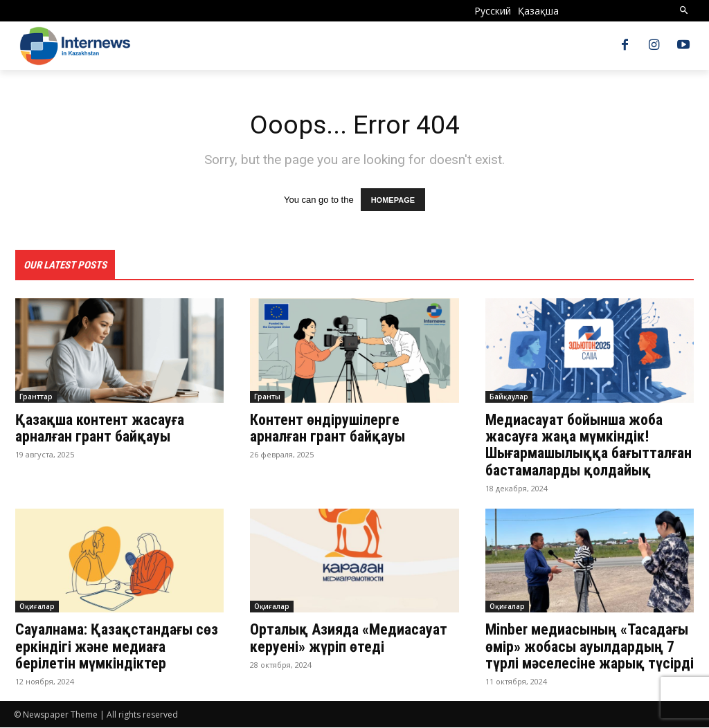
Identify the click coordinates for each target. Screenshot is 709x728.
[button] (684, 11)
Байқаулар (509, 397)
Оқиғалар (37, 607)
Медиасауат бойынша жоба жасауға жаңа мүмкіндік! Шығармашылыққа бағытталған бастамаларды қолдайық (589, 446)
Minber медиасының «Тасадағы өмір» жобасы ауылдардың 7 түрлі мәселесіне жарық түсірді (590, 647)
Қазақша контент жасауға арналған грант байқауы (100, 429)
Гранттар (36, 397)
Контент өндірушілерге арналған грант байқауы (331, 429)
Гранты (267, 397)
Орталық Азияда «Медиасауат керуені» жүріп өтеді (349, 638)
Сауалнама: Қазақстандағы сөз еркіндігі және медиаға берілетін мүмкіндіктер (117, 647)
